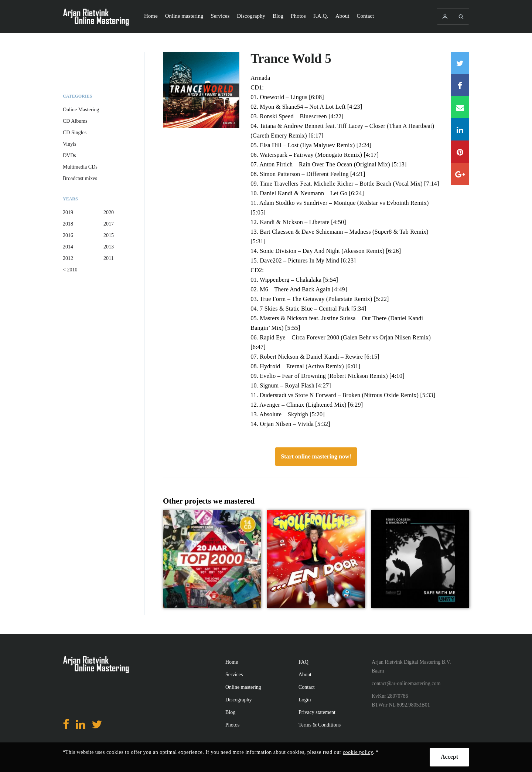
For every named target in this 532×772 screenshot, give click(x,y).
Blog (278, 16)
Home (151, 16)
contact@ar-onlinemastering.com (406, 683)
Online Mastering (81, 110)
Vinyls (70, 144)
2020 (109, 212)
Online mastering (184, 16)
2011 (108, 258)
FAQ (303, 662)
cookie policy (358, 752)
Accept (449, 757)
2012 (68, 258)
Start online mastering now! (316, 456)
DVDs (69, 155)
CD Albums (75, 121)
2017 (109, 224)
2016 (68, 235)
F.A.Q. (321, 16)
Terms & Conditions (320, 725)
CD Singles (75, 133)
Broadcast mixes (80, 178)
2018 (68, 224)
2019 (68, 212)
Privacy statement (317, 712)
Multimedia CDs (80, 167)
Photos (298, 16)
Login (305, 700)
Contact (366, 16)
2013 (109, 247)
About (342, 16)
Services (220, 16)
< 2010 (70, 270)
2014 (68, 247)
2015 (109, 235)
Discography (251, 16)
